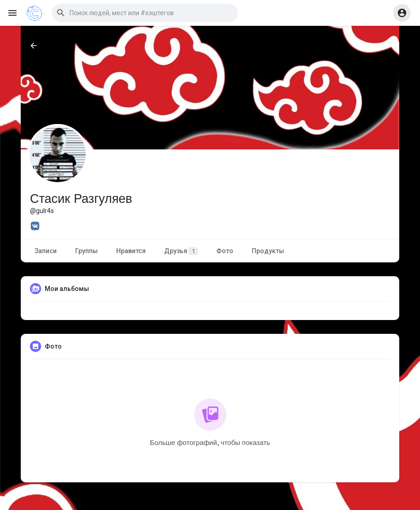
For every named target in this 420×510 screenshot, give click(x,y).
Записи (46, 251)
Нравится (131, 251)
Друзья (181, 251)
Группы (86, 251)
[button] (145, 13)
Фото (225, 251)
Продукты (268, 251)
